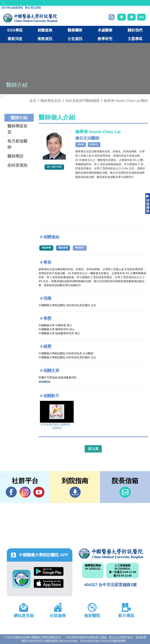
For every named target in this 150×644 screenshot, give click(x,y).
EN (141, 17)
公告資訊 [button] (75, 39)
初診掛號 (46, 248)
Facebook (11, 492)
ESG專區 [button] (15, 30)
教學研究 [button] (105, 39)
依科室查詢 (17, 165)
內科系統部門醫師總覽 (82, 101)
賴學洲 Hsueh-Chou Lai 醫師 (126, 101)
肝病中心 (94, 144)
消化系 (81, 144)
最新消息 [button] (15, 39)
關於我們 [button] (135, 30)
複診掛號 (63, 248)
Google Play (49, 571)
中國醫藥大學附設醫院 (110, 554)
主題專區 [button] (135, 39)
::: (4, 3)
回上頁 (93, 449)
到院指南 (75, 492)
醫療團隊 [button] (75, 30)
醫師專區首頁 (17, 129)
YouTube (39, 492)
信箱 (125, 492)
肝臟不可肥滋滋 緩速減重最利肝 (58, 378)
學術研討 (80, 248)
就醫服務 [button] (45, 30)
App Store (49, 583)
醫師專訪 (15, 156)
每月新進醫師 (17, 144)
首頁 (33, 101)
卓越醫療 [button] (105, 30)
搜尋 (112, 17)
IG (25, 492)
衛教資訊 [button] (45, 39)
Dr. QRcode (54, 167)
